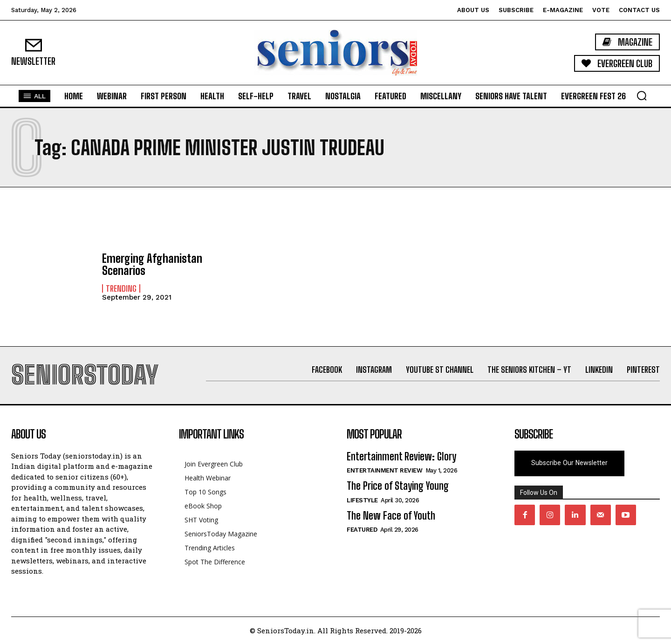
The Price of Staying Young (398, 486)
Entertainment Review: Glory (401, 456)
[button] (642, 96)
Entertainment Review (384, 470)
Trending (121, 288)
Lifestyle (362, 500)
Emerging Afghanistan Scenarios (152, 264)
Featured (362, 530)
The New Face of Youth (391, 516)
